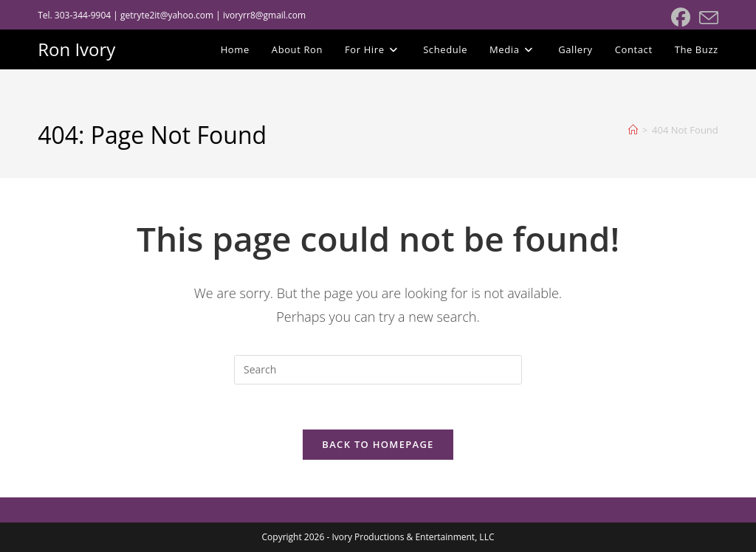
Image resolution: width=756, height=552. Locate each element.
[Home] (633, 130)
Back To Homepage (378, 444)
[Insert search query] (378, 370)
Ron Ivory (76, 49)
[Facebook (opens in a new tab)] (681, 18)
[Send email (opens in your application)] (707, 18)
